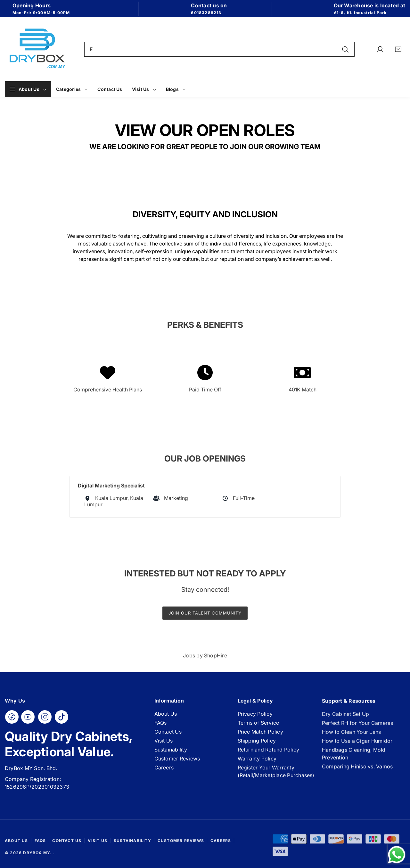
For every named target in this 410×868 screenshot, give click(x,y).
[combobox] (220, 49)
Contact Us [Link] (168, 735)
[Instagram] (45, 718)
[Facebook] (12, 718)
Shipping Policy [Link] (257, 745)
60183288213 (206, 13)
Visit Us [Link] (164, 743)
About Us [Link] (166, 717)
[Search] (345, 49)
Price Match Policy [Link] (260, 736)
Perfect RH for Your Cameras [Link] (357, 729)
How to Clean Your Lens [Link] (351, 738)
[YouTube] (28, 718)
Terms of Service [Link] (258, 727)
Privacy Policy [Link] (255, 719)
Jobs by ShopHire (205, 655)
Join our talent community (205, 613)
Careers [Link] (164, 770)
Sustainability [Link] (171, 752)
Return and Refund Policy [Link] (269, 754)
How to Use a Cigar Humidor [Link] (357, 747)
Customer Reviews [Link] (177, 761)
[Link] (37, 49)
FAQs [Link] (161, 726)
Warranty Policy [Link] (257, 763)
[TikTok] (61, 718)
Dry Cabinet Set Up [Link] (345, 720)
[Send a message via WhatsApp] (397, 855)
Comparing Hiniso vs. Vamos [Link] (357, 772)
